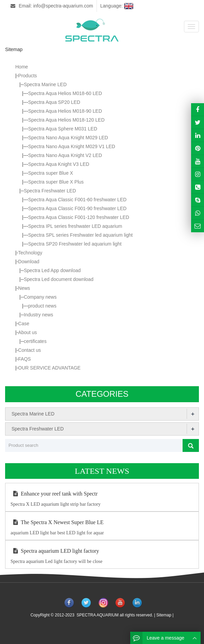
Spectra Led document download (59, 279)
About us (27, 332)
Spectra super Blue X (51, 173)
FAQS (24, 359)
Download (29, 262)
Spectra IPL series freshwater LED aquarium (75, 226)
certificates (35, 341)
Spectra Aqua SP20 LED (54, 102)
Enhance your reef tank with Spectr (54, 494)
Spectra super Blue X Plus (56, 182)
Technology (30, 253)
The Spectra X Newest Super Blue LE (57, 522)
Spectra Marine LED (45, 84)
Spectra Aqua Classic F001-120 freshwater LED (79, 217)
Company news (40, 297)
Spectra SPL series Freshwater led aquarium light (81, 235)
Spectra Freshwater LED (50, 191)
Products (27, 76)
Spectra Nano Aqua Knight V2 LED (65, 155)
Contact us (29, 350)
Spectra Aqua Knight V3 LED (59, 164)
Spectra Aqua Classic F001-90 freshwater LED (77, 208)
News (24, 288)
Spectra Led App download (52, 270)
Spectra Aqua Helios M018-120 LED (66, 120)
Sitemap (164, 615)
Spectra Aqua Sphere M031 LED (63, 129)
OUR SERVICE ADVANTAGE (49, 368)
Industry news (38, 315)
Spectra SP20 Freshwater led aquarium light (75, 244)
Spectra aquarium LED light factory (55, 551)
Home (22, 67)
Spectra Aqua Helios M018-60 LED (65, 93)
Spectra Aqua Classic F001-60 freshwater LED (77, 200)
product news (42, 306)
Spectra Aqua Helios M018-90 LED (65, 111)
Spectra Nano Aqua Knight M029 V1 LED (72, 146)
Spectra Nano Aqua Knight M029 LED (68, 138)
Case (24, 324)
